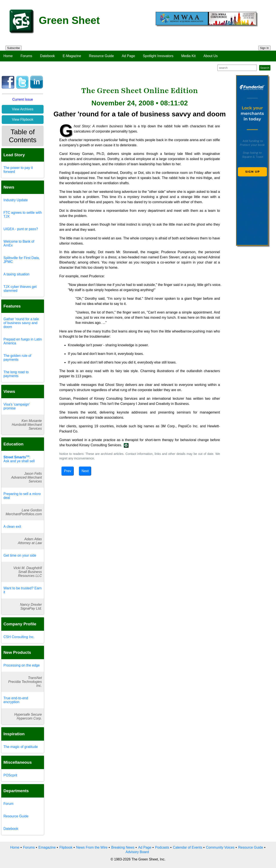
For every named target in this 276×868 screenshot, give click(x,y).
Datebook (48, 56)
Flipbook (66, 847)
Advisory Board (137, 852)
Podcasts (162, 847)
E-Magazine (72, 56)
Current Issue (23, 99)
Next (85, 471)
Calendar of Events (188, 847)
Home (8, 56)
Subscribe (13, 48)
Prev (68, 471)
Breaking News (123, 847)
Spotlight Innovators (158, 56)
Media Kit (188, 56)
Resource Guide (102, 56)
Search (265, 68)
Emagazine (47, 847)
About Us (211, 56)
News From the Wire (92, 847)
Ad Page (128, 56)
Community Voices (220, 847)
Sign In (265, 48)
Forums (26, 56)
